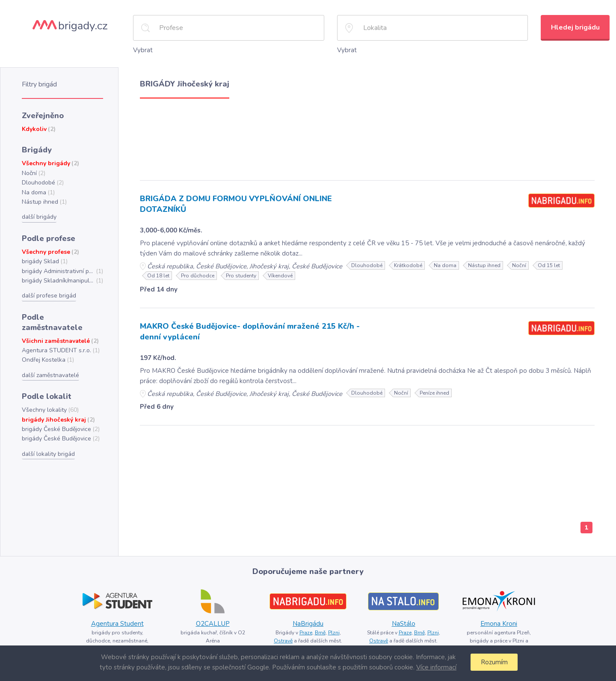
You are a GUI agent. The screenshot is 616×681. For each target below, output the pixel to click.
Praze (305, 630)
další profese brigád (48, 290)
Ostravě (284, 638)
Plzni (334, 630)
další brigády (39, 213)
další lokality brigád (47, 436)
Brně (320, 630)
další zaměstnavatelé (50, 358)
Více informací (435, 667)
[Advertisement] (367, 136)
